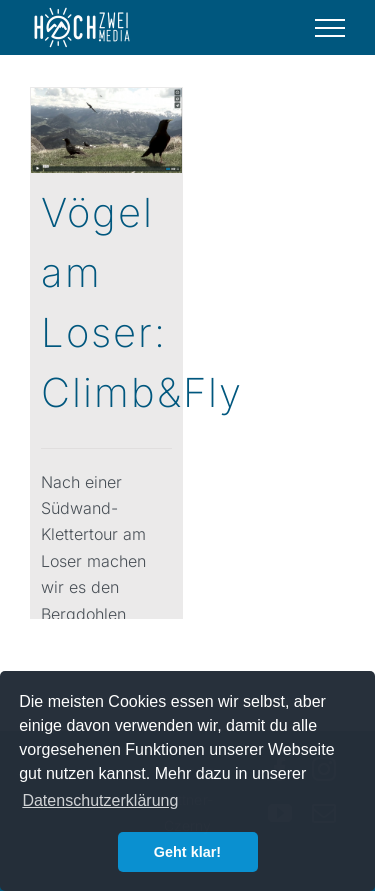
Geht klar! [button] (187, 852)
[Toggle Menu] (330, 28)
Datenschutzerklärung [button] (100, 800)
